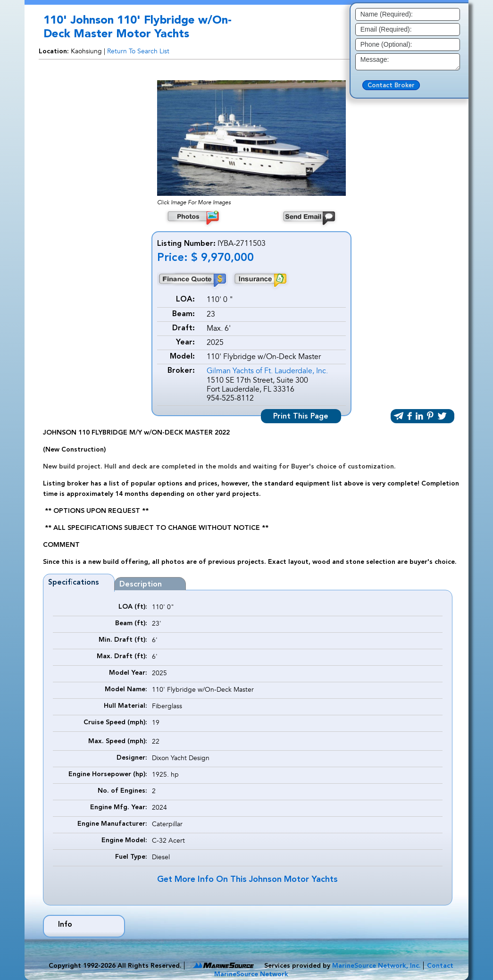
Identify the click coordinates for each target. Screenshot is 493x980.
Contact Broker (391, 86)
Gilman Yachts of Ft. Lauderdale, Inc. (267, 371)
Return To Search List (138, 51)
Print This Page (301, 417)
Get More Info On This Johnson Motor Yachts (247, 879)
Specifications (74, 583)
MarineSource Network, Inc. (376, 966)
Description (141, 585)
